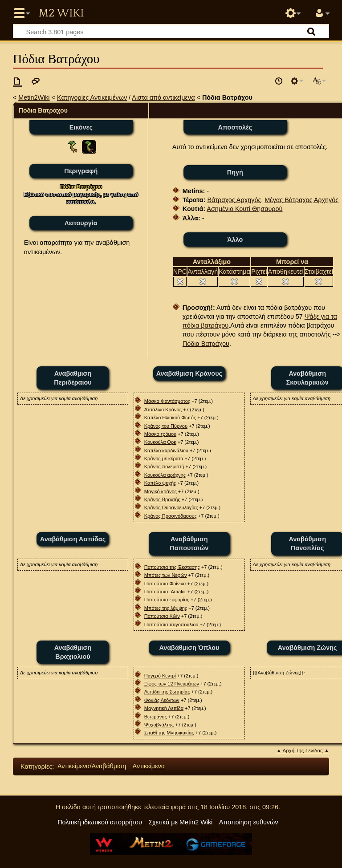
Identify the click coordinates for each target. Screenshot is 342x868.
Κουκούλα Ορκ (160, 442)
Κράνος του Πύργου (166, 426)
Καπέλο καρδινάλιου (166, 450)
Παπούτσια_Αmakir (165, 592)
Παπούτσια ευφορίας (167, 600)
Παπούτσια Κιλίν (162, 616)
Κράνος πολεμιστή (164, 466)
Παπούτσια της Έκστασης (172, 567)
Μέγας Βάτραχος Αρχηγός (301, 200)
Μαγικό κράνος (161, 491)
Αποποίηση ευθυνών (249, 822)
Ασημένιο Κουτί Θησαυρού (244, 209)
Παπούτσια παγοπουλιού (171, 625)
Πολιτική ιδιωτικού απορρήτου (100, 822)
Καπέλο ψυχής (160, 483)
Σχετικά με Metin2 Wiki (180, 822)
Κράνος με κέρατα (164, 458)
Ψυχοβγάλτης (159, 725)
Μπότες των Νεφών (166, 575)
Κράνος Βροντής (162, 499)
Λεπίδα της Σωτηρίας (167, 692)
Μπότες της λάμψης (166, 608)
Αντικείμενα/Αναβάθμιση (92, 766)
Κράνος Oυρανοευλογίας (171, 507)
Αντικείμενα (149, 766)
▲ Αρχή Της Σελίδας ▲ (303, 750)
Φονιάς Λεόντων (162, 700)
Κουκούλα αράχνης (165, 475)
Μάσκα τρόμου (160, 434)
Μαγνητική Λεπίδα (164, 708)
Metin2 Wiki (61, 13)
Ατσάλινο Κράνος (163, 410)
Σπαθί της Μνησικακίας (169, 733)
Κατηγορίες (36, 766)
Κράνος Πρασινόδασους (171, 516)
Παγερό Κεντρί (160, 676)
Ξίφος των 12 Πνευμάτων (172, 684)
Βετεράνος (156, 717)
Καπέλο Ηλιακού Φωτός (170, 418)
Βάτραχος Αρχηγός (234, 200)
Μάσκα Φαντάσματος (167, 401)
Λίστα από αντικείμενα (163, 97)
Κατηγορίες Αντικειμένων (92, 97)
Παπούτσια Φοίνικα (165, 584)
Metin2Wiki (34, 97)
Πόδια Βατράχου (206, 344)
